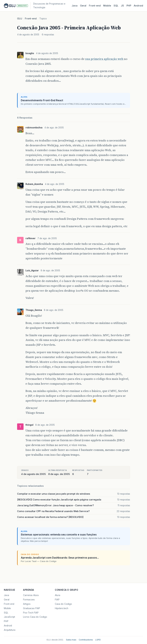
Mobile (107, 6)
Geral (83, 6)
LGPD (98, 640)
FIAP (57, 600)
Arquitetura (10, 630)
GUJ (20, 19)
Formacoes (29, 600)
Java (75, 6)
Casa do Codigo (63, 604)
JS (122, 6)
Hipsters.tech (62, 608)
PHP (129, 6)
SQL (116, 6)
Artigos (27, 604)
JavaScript (9, 617)
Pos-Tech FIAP (31, 613)
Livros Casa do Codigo (35, 617)
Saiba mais (71, 640)
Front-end (31, 19)
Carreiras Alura (31, 595)
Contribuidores (86, 640)
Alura (58, 595)
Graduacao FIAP (32, 608)
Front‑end (95, 6)
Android (138, 6)
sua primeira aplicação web (105, 59)
